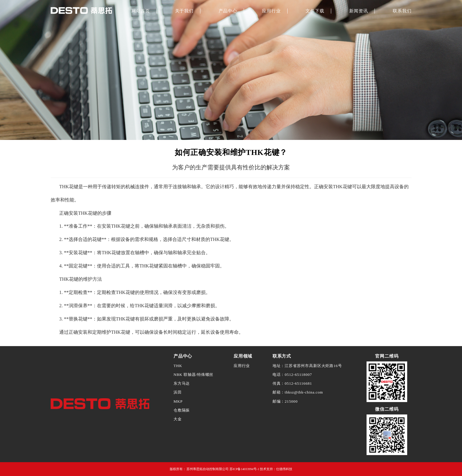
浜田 (178, 392)
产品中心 (228, 11)
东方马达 (182, 383)
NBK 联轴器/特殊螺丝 (193, 375)
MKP (178, 401)
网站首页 (141, 11)
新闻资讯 (358, 11)
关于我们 (184, 11)
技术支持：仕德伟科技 (276, 469)
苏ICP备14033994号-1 (244, 469)
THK (178, 366)
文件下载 (315, 11)
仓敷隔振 (182, 410)
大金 (178, 419)
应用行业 (271, 11)
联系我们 (402, 11)
